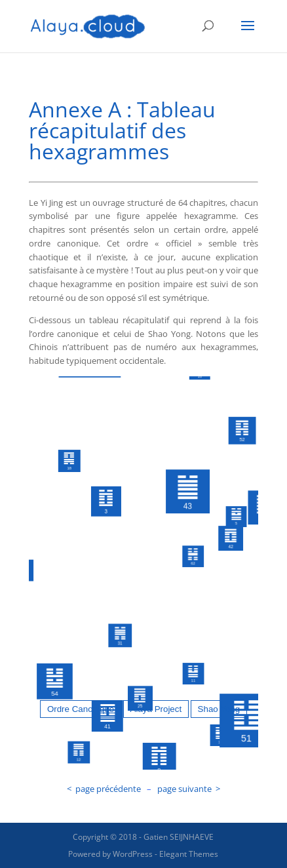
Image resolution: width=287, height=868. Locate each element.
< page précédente (104, 789)
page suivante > (189, 789)
